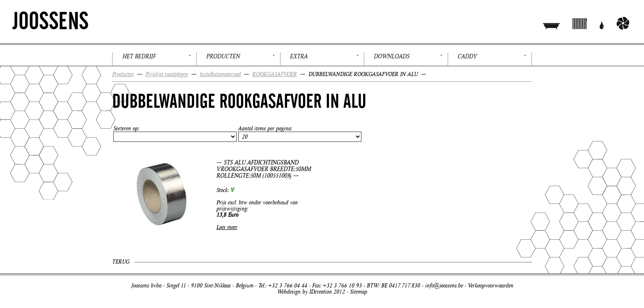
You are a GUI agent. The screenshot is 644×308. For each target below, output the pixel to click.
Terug (121, 262)
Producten (223, 56)
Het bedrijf (139, 56)
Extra (299, 56)
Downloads (392, 56)
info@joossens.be (444, 286)
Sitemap (359, 292)
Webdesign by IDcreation (305, 292)
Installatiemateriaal (220, 74)
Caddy (467, 56)
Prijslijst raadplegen (167, 74)
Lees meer (227, 227)
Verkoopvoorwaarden (491, 286)
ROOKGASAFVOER (275, 74)
